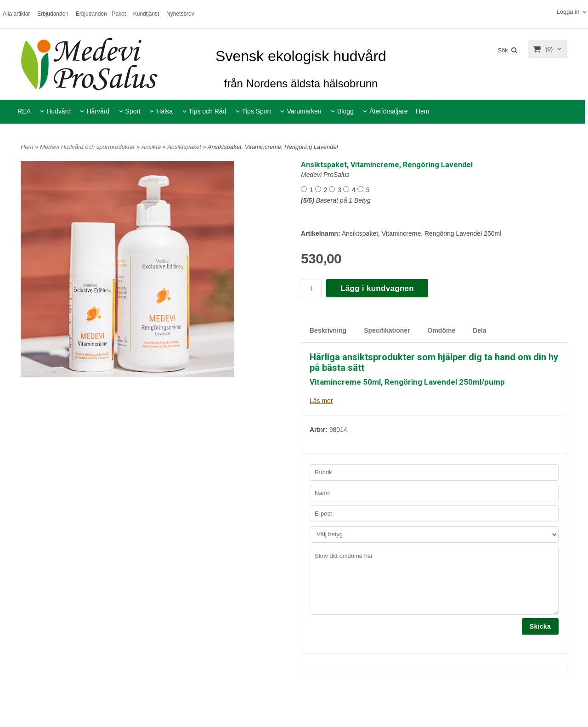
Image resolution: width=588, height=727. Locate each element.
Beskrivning (328, 330)
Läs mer (321, 401)
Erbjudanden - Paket (101, 14)
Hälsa (164, 111)
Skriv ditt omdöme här (434, 581)
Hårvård (98, 111)
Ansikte (152, 147)
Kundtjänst (146, 14)
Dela (480, 330)
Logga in (568, 12)
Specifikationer (387, 330)
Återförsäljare (388, 111)
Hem (423, 111)
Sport (133, 111)
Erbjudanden (53, 14)
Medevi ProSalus (325, 175)
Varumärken (304, 111)
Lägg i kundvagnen (377, 288)
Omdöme (442, 330)
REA (24, 111)
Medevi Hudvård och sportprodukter (88, 147)
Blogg (345, 111)
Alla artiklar (16, 14)
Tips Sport (257, 111)
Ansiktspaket (185, 147)
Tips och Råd (208, 111)
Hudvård (59, 111)
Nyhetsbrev (180, 14)
